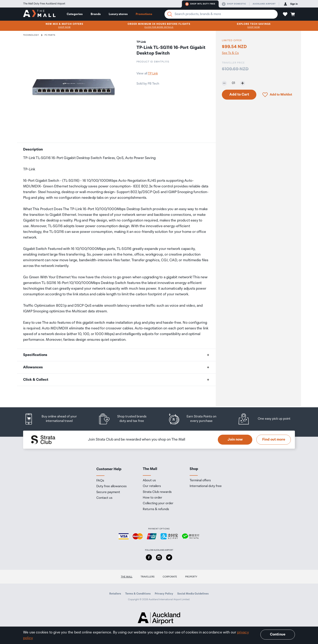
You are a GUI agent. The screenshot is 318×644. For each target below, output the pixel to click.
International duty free (206, 486)
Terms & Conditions (138, 594)
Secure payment (108, 492)
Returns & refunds (156, 509)
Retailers (115, 594)
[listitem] (55, 419)
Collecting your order (158, 503)
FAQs (100, 481)
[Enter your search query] (221, 14)
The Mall (127, 577)
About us (149, 481)
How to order (153, 498)
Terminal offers (200, 481)
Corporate (170, 577)
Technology (31, 35)
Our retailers (152, 486)
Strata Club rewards (157, 492)
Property (191, 577)
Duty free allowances (111, 486)
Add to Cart (239, 95)
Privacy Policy (164, 594)
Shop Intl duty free (200, 4)
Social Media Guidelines (193, 594)
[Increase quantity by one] (243, 83)
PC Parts (50, 35)
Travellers (148, 577)
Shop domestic (234, 4)
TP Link (153, 74)
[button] (285, 14)
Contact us (104, 498)
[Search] (170, 14)
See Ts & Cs (230, 53)
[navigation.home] (39, 14)
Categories (75, 14)
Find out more (274, 440)
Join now (235, 440)
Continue (278, 634)
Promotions (144, 14)
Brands (96, 14)
